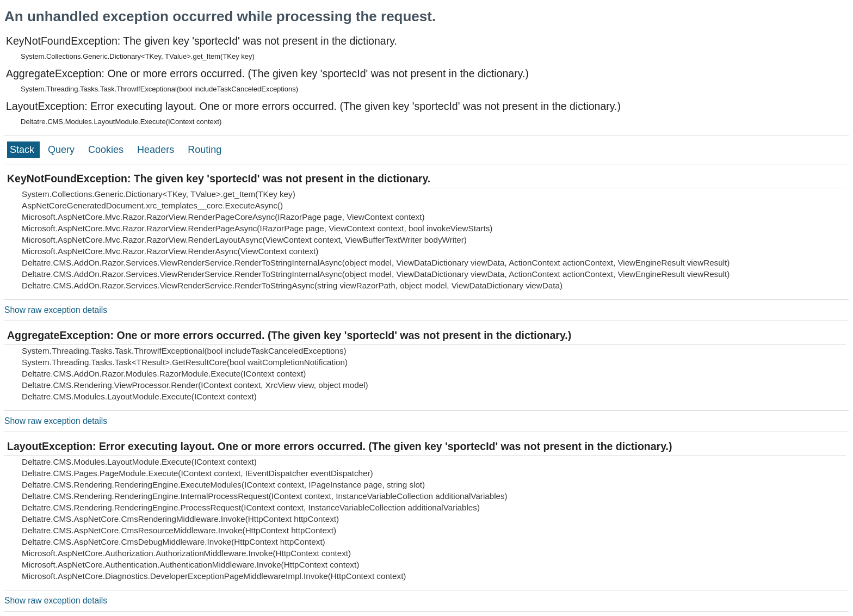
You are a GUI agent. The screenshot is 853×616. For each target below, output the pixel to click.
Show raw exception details (56, 310)
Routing (205, 150)
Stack (23, 150)
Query (63, 150)
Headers (157, 150)
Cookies (107, 150)
